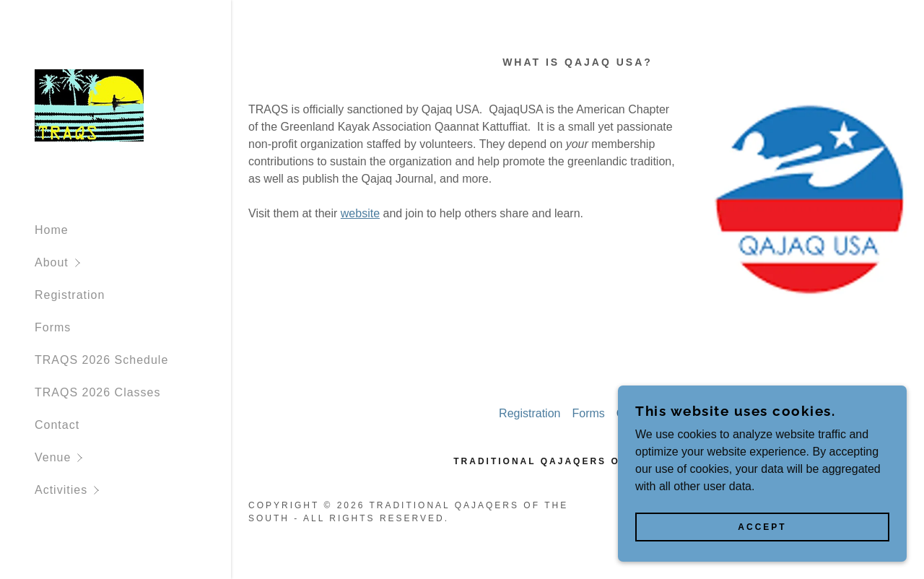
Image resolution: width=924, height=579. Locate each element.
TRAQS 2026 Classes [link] (98, 392)
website (360, 213)
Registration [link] (70, 295)
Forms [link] (53, 327)
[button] (133, 262)
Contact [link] (57, 425)
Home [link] (52, 230)
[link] (89, 104)
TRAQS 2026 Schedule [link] (101, 360)
